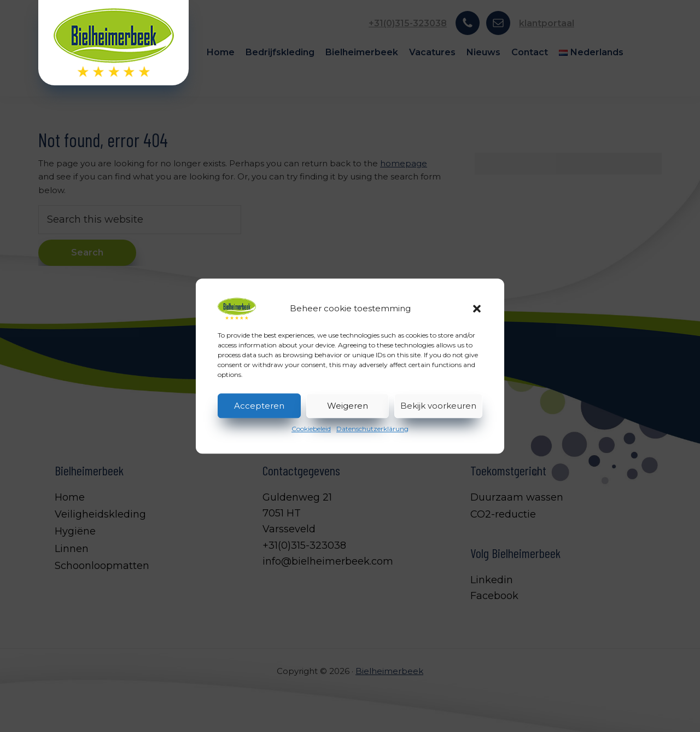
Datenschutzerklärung (372, 429)
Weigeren (348, 406)
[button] (477, 309)
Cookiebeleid (311, 429)
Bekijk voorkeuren (438, 406)
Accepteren (259, 406)
